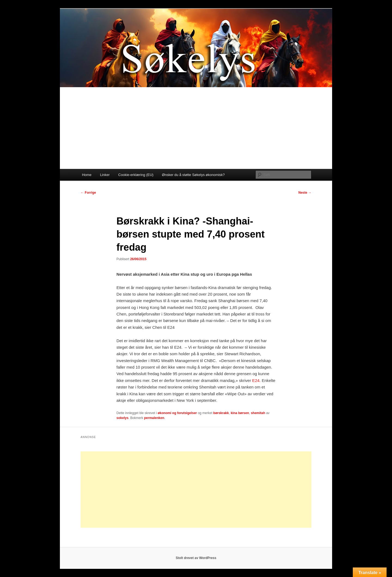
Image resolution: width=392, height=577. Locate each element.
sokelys (122, 418)
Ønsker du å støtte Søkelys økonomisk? (193, 175)
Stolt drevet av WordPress (196, 558)
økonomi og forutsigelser (177, 413)
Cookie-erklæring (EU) (136, 175)
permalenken (154, 418)
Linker (105, 175)
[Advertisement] (196, 128)
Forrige (88, 193)
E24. (256, 380)
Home (87, 175)
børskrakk (221, 413)
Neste (305, 193)
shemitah (258, 413)
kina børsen (240, 413)
